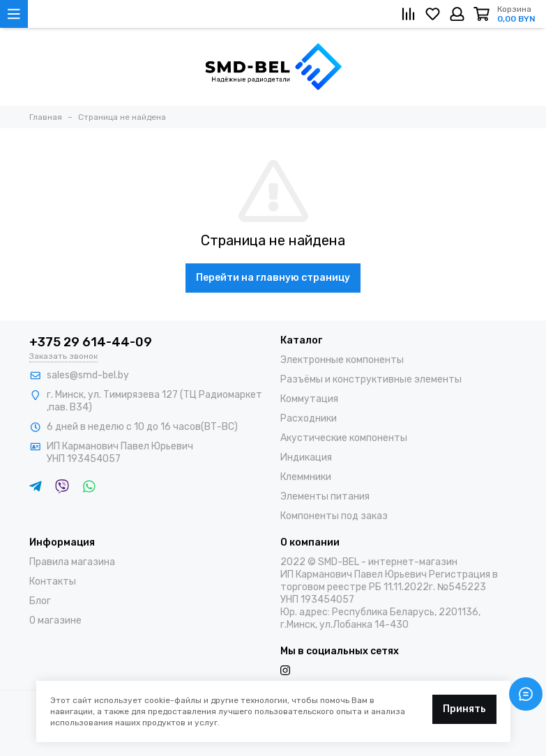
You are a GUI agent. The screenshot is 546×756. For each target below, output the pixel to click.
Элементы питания (325, 496)
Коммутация (309, 399)
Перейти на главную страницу (273, 278)
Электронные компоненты (342, 360)
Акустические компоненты (344, 438)
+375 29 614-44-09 (91, 342)
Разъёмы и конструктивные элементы (371, 379)
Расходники (309, 418)
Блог (40, 601)
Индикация (306, 457)
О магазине (55, 620)
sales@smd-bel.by (88, 375)
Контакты (53, 581)
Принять (464, 709)
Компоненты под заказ (334, 516)
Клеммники (306, 477)
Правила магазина (72, 562)
